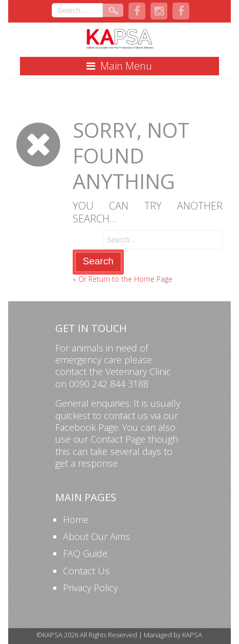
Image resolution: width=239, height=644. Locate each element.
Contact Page (118, 439)
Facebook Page (87, 427)
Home (76, 520)
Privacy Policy (90, 588)
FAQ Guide (85, 553)
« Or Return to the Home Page (123, 279)
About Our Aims (96, 536)
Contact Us (86, 571)
